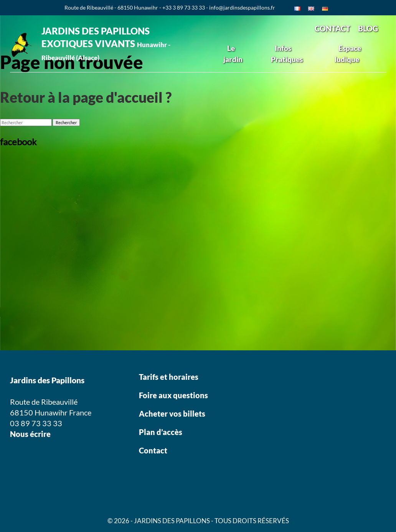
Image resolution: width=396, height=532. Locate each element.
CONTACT (332, 28)
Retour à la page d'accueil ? (86, 97)
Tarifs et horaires (169, 377)
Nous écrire (30, 434)
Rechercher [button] (66, 122)
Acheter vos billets (173, 414)
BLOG (368, 28)
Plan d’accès (161, 432)
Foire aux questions (173, 395)
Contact (153, 450)
